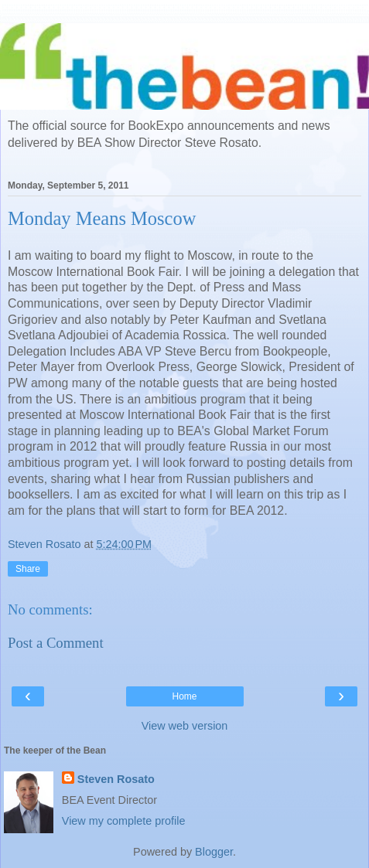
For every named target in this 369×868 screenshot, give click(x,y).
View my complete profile (124, 821)
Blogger (214, 852)
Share (28, 569)
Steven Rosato (116, 779)
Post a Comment (56, 643)
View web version (185, 726)
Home (184, 696)
